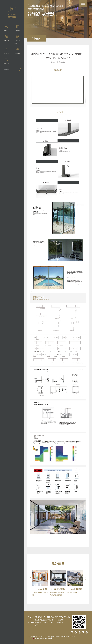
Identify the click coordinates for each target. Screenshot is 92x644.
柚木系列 (38, 622)
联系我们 (67, 617)
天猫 (52, 620)
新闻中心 (60, 617)
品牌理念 (47, 622)
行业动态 (60, 620)
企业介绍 (47, 620)
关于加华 (47, 617)
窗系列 (37, 625)
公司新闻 (60, 622)
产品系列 (31, 617)
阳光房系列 (32, 622)
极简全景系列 (39, 620)
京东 (52, 622)
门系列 (30, 620)
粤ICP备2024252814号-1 (68, 637)
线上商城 (54, 617)
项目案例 (38, 617)
